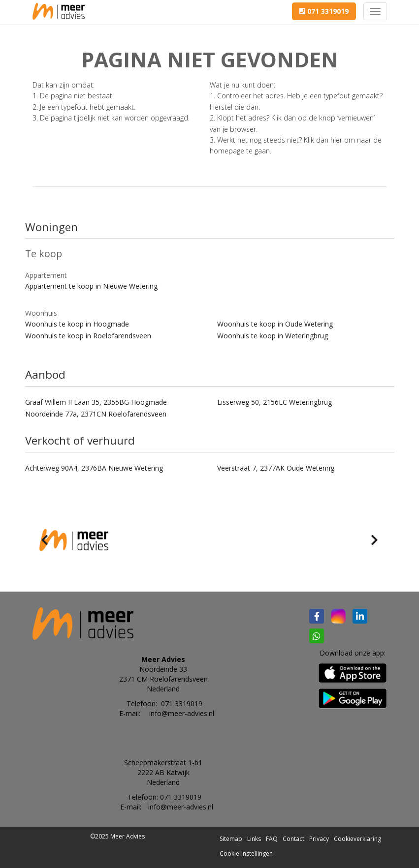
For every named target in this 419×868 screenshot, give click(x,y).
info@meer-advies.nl (182, 713)
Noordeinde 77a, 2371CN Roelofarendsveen (96, 414)
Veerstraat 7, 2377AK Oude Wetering (276, 468)
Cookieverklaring (357, 839)
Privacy (319, 839)
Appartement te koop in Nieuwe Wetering (91, 286)
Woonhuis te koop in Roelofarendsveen (88, 336)
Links (254, 839)
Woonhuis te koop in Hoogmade (77, 324)
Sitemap (231, 839)
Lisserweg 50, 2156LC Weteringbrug (274, 402)
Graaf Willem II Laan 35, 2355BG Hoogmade (96, 402)
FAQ (272, 839)
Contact (293, 839)
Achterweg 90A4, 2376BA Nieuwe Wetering (94, 468)
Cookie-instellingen (246, 853)
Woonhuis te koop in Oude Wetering (275, 324)
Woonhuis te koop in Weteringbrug (273, 336)
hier (336, 140)
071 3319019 (324, 11)
